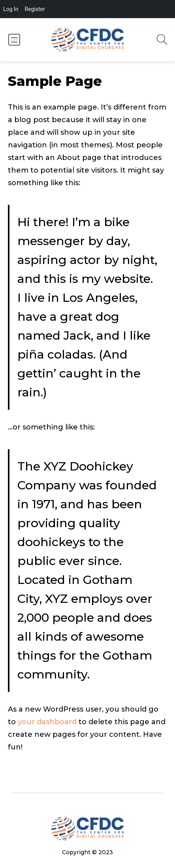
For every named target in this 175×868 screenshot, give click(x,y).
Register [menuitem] (35, 9)
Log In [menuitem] (11, 9)
